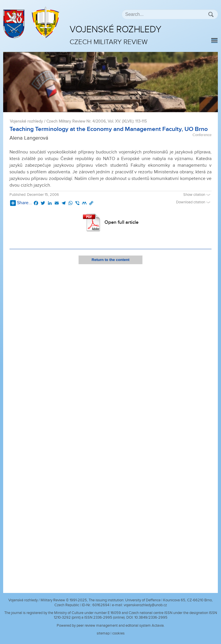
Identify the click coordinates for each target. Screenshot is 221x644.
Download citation (194, 202)
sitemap (103, 633)
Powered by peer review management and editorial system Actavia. (111, 626)
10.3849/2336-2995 (151, 617)
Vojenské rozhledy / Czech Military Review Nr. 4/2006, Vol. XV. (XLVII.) (72, 121)
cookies (118, 633)
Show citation (197, 195)
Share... (21, 203)
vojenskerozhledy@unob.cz (145, 605)
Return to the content (110, 260)
